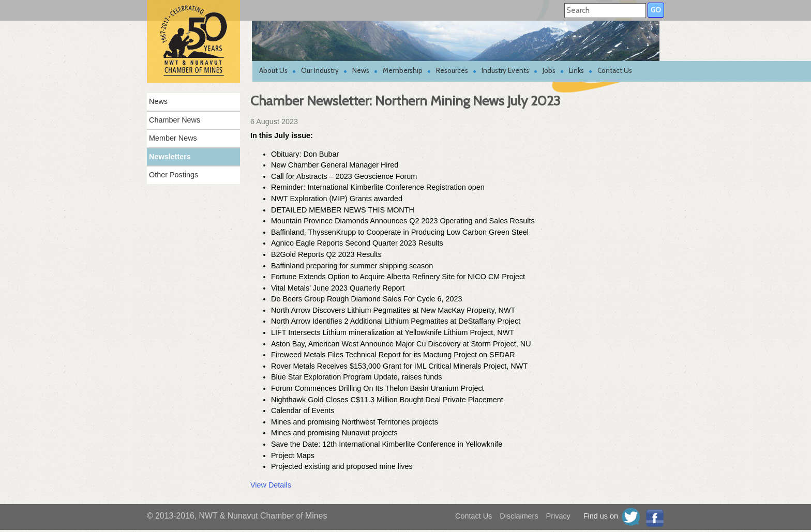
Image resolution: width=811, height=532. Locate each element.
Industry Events (505, 70)
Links (576, 70)
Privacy (558, 516)
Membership (403, 70)
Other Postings (174, 175)
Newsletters (170, 157)
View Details (271, 485)
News (361, 70)
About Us (273, 70)
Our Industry (320, 70)
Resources (452, 70)
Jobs (549, 70)
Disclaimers (519, 516)
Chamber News (175, 120)
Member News (173, 138)
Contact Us (615, 70)
